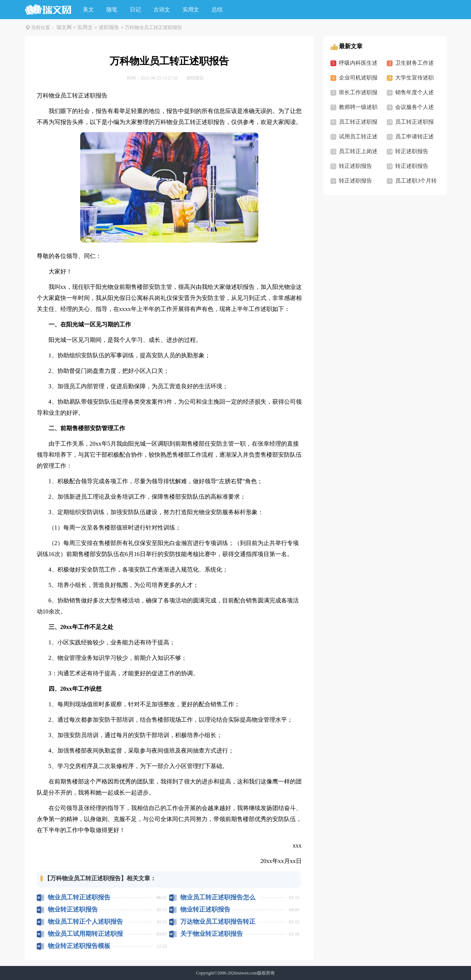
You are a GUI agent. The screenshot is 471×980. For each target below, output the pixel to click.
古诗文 (162, 10)
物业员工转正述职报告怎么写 (218, 897)
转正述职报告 (412, 151)
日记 (135, 10)
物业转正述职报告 (73, 910)
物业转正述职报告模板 (79, 946)
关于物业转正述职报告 (212, 934)
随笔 (112, 10)
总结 (217, 10)
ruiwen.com (247, 973)
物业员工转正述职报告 (79, 897)
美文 (88, 10)
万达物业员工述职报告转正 (218, 922)
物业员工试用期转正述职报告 (85, 934)
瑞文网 (64, 27)
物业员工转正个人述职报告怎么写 (85, 922)
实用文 (191, 10)
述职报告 (109, 27)
